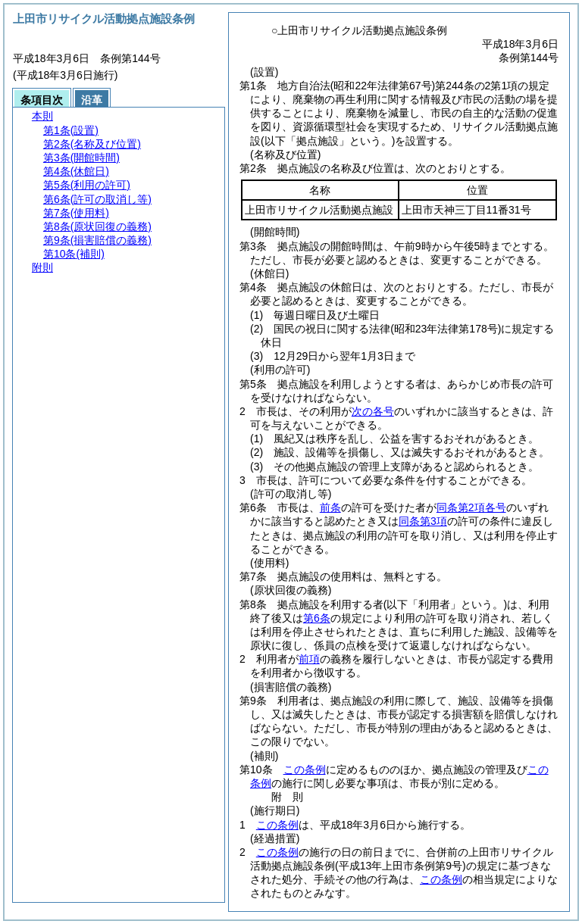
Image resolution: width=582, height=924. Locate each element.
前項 (309, 659)
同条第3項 (423, 521)
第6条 (317, 618)
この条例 (305, 769)
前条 (330, 507)
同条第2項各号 (471, 507)
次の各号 (373, 411)
